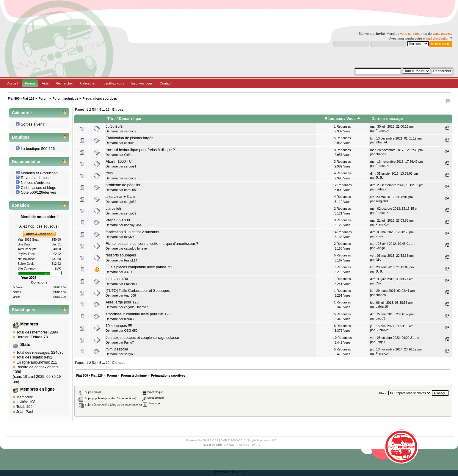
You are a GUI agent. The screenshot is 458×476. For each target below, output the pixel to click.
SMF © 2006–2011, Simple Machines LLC (248, 440)
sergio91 (130, 166)
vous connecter (411, 34)
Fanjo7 (129, 342)
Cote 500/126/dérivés (39, 192)
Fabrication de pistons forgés (129, 138)
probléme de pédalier (123, 185)
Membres (29, 324)
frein (109, 173)
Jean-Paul (25, 412)
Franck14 (382, 131)
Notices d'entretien (36, 183)
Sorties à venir (33, 124)
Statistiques (23, 310)
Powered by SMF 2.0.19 (202, 440)
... (104, 109)
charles (129, 143)
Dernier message (387, 119)
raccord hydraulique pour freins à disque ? (140, 150)
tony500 (130, 237)
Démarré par (130, 119)
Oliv (378, 260)
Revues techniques (37, 178)
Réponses (334, 119)
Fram (379, 236)
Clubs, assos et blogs (39, 188)
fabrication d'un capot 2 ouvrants (132, 232)
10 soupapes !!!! (119, 326)
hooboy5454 (133, 225)
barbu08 (130, 190)
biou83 (129, 319)
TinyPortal (220, 472)
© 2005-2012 (236, 472)
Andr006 (130, 295)
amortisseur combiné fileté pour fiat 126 (138, 314)
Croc (379, 283)
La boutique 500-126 (38, 149)
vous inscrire (442, 34)
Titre (112, 119)
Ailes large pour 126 (122, 302)
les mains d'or (117, 279)
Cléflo (128, 155)
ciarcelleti (113, 209)
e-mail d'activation (436, 38)
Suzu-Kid (382, 330)
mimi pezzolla (117, 349)
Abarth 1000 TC (119, 162)
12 (108, 109)
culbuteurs (114, 126)
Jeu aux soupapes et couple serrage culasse (142, 338)
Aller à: (383, 393)
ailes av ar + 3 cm (120, 197)
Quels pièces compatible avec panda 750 (139, 267)
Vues (353, 119)
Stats (25, 345)
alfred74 (381, 142)
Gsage (380, 248)
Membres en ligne (37, 389)
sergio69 (130, 131)
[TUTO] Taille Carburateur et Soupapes (138, 291)
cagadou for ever (136, 248)
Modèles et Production (39, 173)
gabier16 (382, 306)
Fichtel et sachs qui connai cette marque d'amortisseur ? (152, 244)
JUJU (379, 178)
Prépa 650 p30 (118, 220)
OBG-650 (131, 331)
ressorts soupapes (121, 255)
